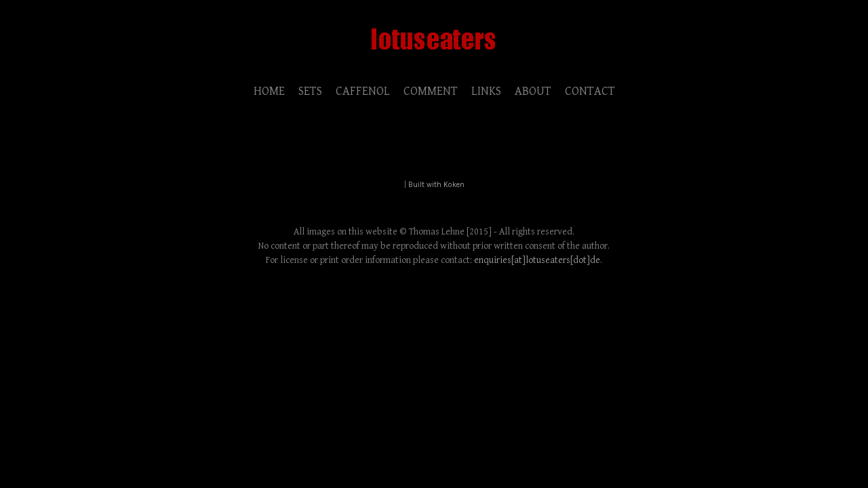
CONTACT (590, 91)
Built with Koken (436, 185)
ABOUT (533, 91)
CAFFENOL (363, 91)
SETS (310, 91)
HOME (269, 91)
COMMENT (431, 91)
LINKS (486, 91)
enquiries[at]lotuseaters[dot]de (537, 260)
